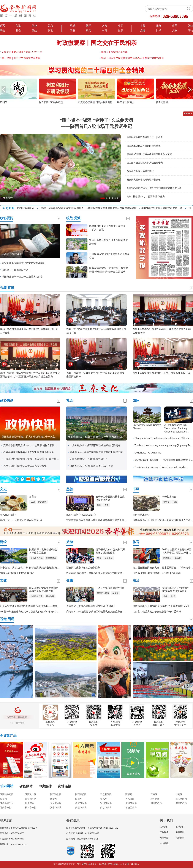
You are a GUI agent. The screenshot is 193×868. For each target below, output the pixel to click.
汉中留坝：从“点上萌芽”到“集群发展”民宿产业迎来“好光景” (31, 568)
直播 (73, 30)
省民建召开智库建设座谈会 (16, 270)
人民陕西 (130, 799)
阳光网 (3, 799)
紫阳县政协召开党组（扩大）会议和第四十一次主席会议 (31, 437)
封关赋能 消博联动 (26, 208)
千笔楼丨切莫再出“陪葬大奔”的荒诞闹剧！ (63, 208)
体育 (175, 25)
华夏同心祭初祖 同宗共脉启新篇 (95, 102)
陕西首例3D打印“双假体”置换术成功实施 (91, 466)
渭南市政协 (181, 803)
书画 (104, 30)
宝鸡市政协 (106, 803)
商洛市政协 (106, 807)
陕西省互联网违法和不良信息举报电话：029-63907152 (92, 828)
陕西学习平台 (7, 803)
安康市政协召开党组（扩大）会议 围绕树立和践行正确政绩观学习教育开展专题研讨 (31, 445)
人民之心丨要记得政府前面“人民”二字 (22, 52)
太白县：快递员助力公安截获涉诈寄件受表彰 (157, 612)
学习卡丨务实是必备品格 (114, 52)
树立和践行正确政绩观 (51, 102)
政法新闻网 (181, 799)
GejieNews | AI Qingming (148, 453)
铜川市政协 (156, 803)
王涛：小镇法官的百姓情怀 (110, 588)
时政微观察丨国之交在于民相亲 (96, 43)
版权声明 (180, 832)
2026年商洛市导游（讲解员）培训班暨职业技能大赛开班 (97, 573)
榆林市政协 (31, 807)
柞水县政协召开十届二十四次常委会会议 (25, 466)
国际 (89, 25)
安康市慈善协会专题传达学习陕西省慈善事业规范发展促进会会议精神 (104, 520)
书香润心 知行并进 (12, 254)
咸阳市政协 (131, 803)
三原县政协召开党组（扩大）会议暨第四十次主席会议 (31, 459)
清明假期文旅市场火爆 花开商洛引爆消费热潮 (110, 551)
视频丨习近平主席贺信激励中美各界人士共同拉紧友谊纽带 (133, 58)
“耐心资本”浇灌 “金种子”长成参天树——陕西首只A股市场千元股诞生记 (96, 123)
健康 (120, 30)
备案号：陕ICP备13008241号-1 (105, 864)
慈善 (120, 25)
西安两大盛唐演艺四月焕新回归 (83, 568)
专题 (143, 25)
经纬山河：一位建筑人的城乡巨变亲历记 (22, 520)
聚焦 (2, 30)
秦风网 (104, 799)
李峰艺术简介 (169, 497)
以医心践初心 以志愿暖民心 (81, 515)
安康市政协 (81, 807)
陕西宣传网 (81, 794)
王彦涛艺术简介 (141, 515)
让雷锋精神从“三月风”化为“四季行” (88, 459)
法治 (191, 25)
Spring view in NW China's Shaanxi (147, 427)
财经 (159, 30)
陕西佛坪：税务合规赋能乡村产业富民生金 (44, 551)
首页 (2, 25)
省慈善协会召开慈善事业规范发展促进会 (110, 498)
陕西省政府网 (7, 794)
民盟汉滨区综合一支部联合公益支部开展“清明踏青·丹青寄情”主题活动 (109, 270)
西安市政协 (81, 803)
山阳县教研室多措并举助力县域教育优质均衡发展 (44, 590)
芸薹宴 (33, 497)
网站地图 (164, 838)
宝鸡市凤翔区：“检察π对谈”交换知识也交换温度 (175, 590)
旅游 (159, 25)
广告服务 (164, 832)
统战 (34, 30)
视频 (73, 25)
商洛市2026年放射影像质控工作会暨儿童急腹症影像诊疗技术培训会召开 (105, 612)
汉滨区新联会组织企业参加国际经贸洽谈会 (109, 242)
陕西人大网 (31, 794)
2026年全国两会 (126, 102)
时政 (18, 25)
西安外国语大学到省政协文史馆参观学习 (24, 263)
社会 (18, 30)
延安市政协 (6, 807)
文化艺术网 (56, 803)
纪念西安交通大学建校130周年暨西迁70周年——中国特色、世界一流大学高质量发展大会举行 (50, 606)
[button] (189, 89)
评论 (191, 30)
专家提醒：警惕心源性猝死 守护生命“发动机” (90, 606)
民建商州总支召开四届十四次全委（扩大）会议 (107, 228)
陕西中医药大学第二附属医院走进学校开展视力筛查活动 (97, 452)
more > (188, 114)
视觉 (89, 30)
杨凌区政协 (131, 807)
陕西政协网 (56, 794)
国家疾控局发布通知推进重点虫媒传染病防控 (114, 208)
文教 (175, 30)
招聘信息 (180, 838)
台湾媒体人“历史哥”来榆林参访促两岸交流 (109, 256)
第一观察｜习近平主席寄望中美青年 (21, 58)
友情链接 (164, 843)
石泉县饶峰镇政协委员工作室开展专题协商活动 (29, 452)
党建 (143, 30)
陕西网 (79, 799)
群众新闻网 (106, 794)
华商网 (179, 794)
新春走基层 (162, 102)
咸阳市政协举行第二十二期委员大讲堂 (22, 277)
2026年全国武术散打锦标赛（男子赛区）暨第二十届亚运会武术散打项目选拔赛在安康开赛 (177, 551)
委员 (50, 25)
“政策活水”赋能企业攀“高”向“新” (17, 573)
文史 (104, 25)
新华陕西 (155, 799)
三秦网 (154, 794)
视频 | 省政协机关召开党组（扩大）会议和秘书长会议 (161, 373)
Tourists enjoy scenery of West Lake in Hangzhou (161, 467)
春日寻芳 (8, 198)
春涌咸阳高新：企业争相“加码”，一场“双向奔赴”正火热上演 (97, 437)
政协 (34, 25)
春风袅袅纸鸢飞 (8, 515)
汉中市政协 (56, 807)
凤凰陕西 (30, 803)
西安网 (54, 799)
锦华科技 (135, 864)
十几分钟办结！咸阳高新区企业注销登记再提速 (95, 445)
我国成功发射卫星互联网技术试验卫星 (163, 208)
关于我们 (164, 827)
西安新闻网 (31, 799)
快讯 (50, 30)
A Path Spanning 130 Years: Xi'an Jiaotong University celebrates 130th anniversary (176, 429)
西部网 (129, 794)
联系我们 (180, 827)
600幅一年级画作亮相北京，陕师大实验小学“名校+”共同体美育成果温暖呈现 (41, 612)
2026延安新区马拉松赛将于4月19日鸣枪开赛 (157, 573)
